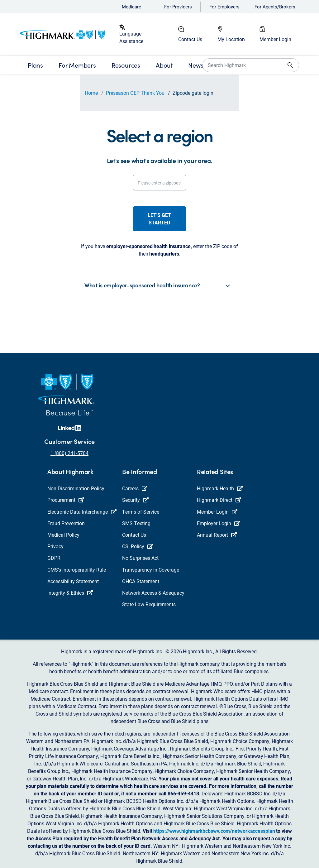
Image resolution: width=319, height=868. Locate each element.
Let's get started (159, 219)
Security (135, 500)
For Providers (178, 7)
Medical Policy (63, 535)
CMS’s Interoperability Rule (77, 570)
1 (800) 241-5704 (69, 453)
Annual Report (217, 535)
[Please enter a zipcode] (160, 183)
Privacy (55, 546)
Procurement (66, 500)
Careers (135, 488)
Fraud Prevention (66, 523)
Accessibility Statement (73, 581)
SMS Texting (136, 523)
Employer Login (218, 523)
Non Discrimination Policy (76, 488)
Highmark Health (220, 488)
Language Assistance (131, 37)
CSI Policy (138, 546)
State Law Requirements (149, 604)
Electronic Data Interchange (82, 512)
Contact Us (190, 39)
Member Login (275, 39)
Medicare (131, 7)
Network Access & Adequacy (153, 593)
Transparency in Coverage (151, 570)
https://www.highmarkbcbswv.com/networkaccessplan (214, 831)
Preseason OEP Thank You (135, 93)
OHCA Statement (141, 581)
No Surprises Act (140, 558)
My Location (231, 39)
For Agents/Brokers (275, 7)
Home (91, 93)
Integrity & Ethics (70, 593)
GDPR (54, 558)
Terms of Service (141, 512)
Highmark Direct (219, 500)
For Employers (224, 7)
